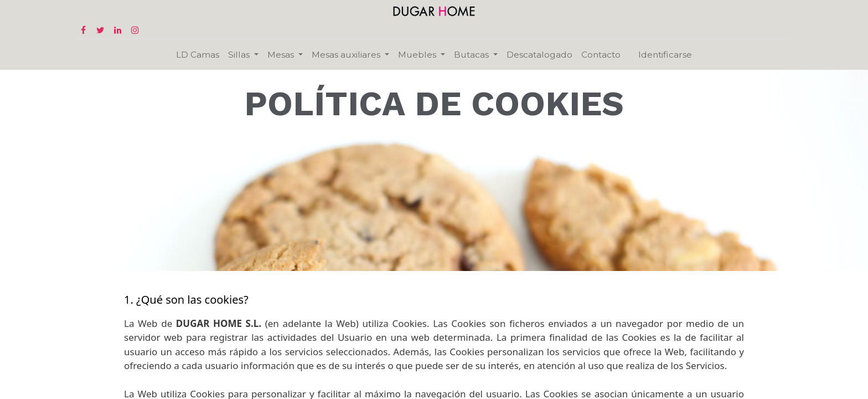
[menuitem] (198, 55)
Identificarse (665, 55)
